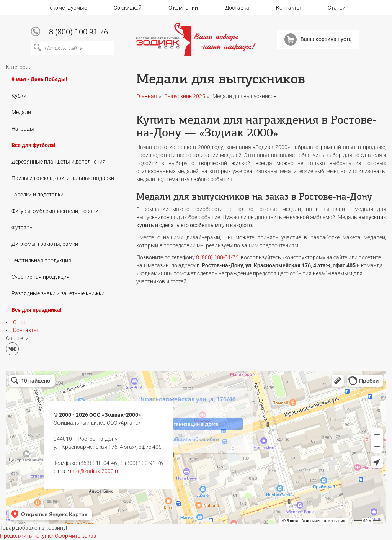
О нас (20, 322)
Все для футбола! (33, 145)
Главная (147, 96)
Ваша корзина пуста (318, 39)
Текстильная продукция (41, 260)
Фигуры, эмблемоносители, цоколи (55, 211)
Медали (21, 112)
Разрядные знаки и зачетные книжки (58, 293)
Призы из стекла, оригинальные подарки (63, 178)
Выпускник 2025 (185, 96)
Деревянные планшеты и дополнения (59, 162)
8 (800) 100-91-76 (217, 257)
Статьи (337, 8)
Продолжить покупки (27, 536)
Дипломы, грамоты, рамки (45, 244)
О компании (183, 8)
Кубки (19, 96)
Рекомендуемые (67, 8)
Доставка (237, 8)
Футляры (23, 227)
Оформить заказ (75, 536)
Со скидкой (128, 8)
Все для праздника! (37, 310)
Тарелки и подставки (38, 195)
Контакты (288, 8)
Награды (23, 129)
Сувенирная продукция (41, 277)
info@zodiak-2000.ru (95, 471)
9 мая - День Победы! (39, 79)
